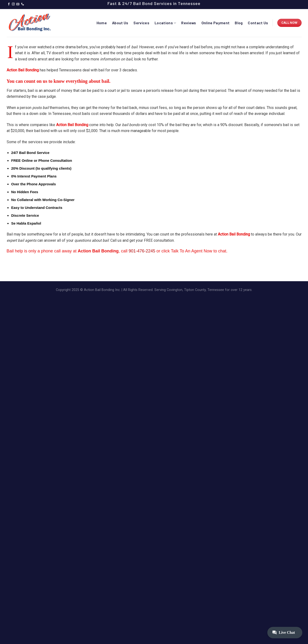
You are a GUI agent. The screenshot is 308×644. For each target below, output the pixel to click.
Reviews (189, 23)
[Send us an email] (18, 4)
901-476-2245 (142, 251)
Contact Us (258, 23)
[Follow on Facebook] (9, 4)
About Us (120, 23)
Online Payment (215, 23)
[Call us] (23, 4)
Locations (165, 23)
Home (102, 23)
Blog (239, 23)
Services (141, 23)
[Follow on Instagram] (13, 4)
